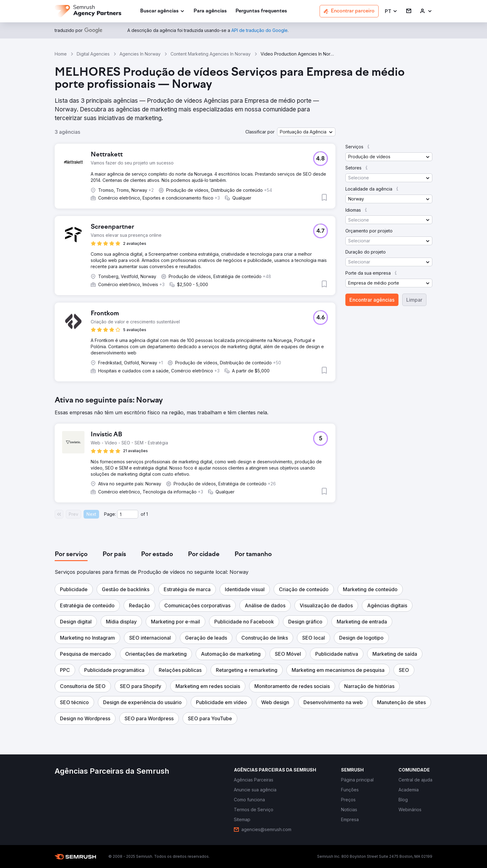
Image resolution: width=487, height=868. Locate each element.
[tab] (71, 555)
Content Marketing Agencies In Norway (211, 54)
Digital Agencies (93, 54)
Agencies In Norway (140, 54)
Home (61, 54)
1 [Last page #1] (147, 514)
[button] (391, 11)
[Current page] (128, 514)
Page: (110, 514)
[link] (210, 11)
